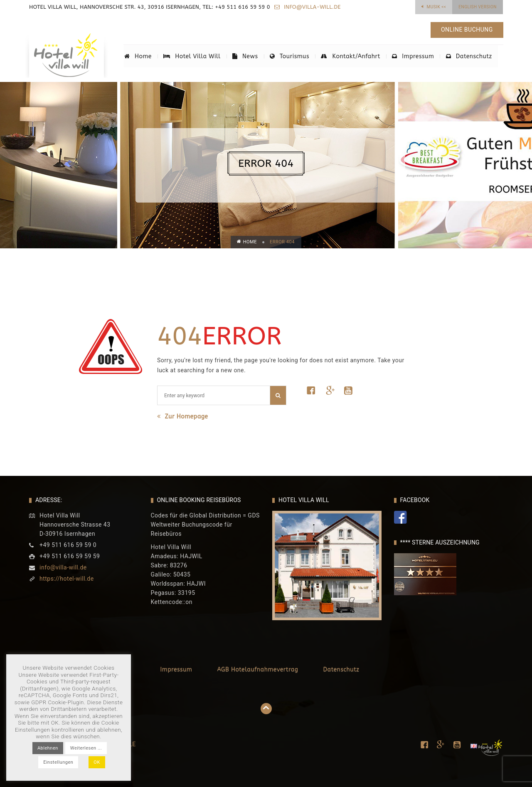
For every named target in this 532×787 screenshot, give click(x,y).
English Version (478, 7)
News (245, 56)
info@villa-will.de (312, 7)
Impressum (413, 56)
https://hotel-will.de (67, 579)
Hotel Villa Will (192, 56)
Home (138, 56)
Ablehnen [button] (48, 748)
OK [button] (97, 762)
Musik (437, 7)
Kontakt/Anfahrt (351, 56)
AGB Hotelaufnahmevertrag (257, 669)
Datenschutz (468, 56)
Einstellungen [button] (58, 762)
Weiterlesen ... (86, 748)
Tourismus (289, 56)
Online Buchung (467, 30)
